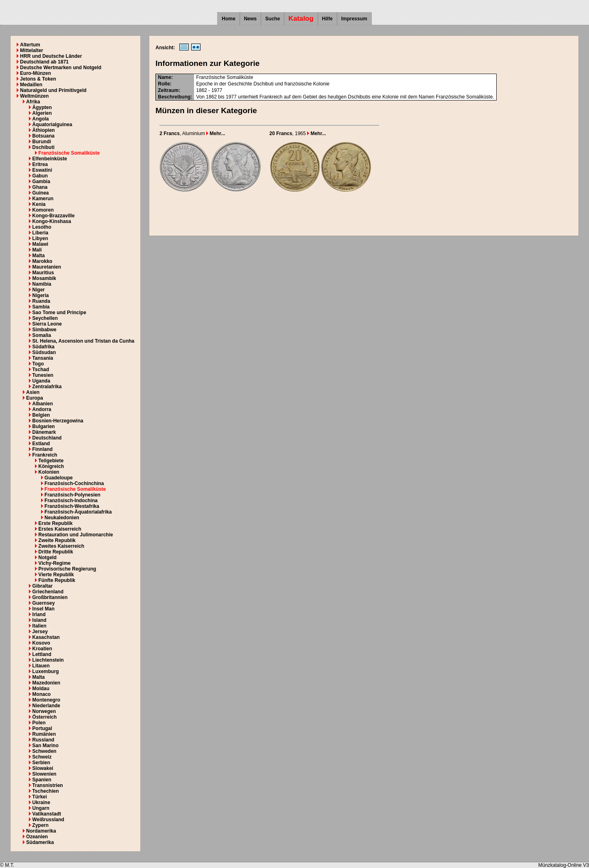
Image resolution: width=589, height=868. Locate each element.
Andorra (42, 409)
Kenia (39, 204)
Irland (39, 614)
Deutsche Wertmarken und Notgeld (61, 68)
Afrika (33, 102)
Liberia (40, 233)
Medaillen (31, 85)
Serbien (41, 763)
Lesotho (42, 227)
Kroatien (42, 649)
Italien (39, 626)
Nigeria (40, 295)
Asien (33, 392)
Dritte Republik (56, 552)
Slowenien (44, 774)
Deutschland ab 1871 (44, 62)
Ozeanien (37, 837)
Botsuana (43, 136)
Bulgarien (43, 426)
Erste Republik (55, 523)
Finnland (42, 449)
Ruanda (41, 301)
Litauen (41, 666)
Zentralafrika (47, 387)
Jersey (40, 632)
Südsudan (44, 352)
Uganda (41, 381)
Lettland (42, 654)
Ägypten (42, 107)
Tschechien (45, 791)
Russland (43, 740)
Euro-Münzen (35, 73)
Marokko (42, 261)
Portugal (42, 728)
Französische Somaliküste (69, 153)
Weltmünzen (34, 96)
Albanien (43, 404)
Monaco (41, 694)
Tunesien (43, 375)
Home (228, 19)
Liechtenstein (48, 660)
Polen (39, 723)
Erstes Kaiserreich (60, 529)
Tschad (40, 370)
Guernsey (43, 603)
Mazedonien (46, 683)
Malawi (40, 244)
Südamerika (40, 842)
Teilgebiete (51, 461)
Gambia (41, 181)
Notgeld (47, 558)
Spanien (42, 780)
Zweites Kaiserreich (61, 546)
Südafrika (43, 347)
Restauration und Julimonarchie (75, 535)
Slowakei (43, 768)
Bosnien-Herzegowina (58, 421)
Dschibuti (43, 147)
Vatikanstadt (47, 814)
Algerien (42, 113)
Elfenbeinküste (49, 159)
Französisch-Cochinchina (74, 483)
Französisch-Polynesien (72, 495)
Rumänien (44, 734)
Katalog (301, 19)
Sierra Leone (47, 324)
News (250, 19)
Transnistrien (47, 785)
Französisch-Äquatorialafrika (78, 512)
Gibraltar (42, 586)
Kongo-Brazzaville (53, 216)
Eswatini (42, 170)
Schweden (44, 751)
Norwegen (44, 711)
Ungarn (41, 808)
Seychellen (45, 318)
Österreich (44, 717)
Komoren (43, 210)
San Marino (45, 746)
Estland (41, 444)
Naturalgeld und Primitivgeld (53, 90)
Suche (273, 19)
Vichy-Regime (54, 563)
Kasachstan (46, 637)
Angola (40, 119)
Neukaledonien (62, 518)
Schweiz (42, 757)
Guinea (40, 193)
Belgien (41, 415)
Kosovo (41, 643)
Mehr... (216, 133)
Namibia (42, 284)
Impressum (354, 19)
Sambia (41, 307)
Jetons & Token (38, 79)
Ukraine (41, 802)
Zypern (40, 825)
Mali (37, 250)
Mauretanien (47, 267)
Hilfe (327, 19)
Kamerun (43, 199)
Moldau (41, 689)
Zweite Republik (57, 540)
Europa (34, 398)
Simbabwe (44, 330)
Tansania (43, 358)
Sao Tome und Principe (59, 313)
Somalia (41, 335)
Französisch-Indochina (71, 501)
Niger (38, 290)
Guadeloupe (58, 478)
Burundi (41, 142)
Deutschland (47, 438)
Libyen (40, 238)
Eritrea (40, 164)
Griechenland (48, 592)
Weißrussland (48, 820)
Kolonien (49, 472)
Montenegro (46, 700)
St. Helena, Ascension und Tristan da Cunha (83, 341)
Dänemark (44, 432)
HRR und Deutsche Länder (51, 56)
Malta (38, 256)
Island (39, 620)
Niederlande (46, 706)
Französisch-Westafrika (72, 506)
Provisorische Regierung (67, 569)
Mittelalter (32, 50)
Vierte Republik (56, 575)
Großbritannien (50, 597)
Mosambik (44, 278)
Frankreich (45, 455)
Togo (38, 364)
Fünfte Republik (57, 580)
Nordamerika (41, 831)
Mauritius (43, 273)
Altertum (30, 45)
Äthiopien (43, 130)
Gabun (40, 176)
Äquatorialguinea (52, 125)
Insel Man (43, 609)
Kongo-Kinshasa (51, 221)
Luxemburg (45, 671)
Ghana (40, 187)
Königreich (51, 466)
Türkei (39, 797)
